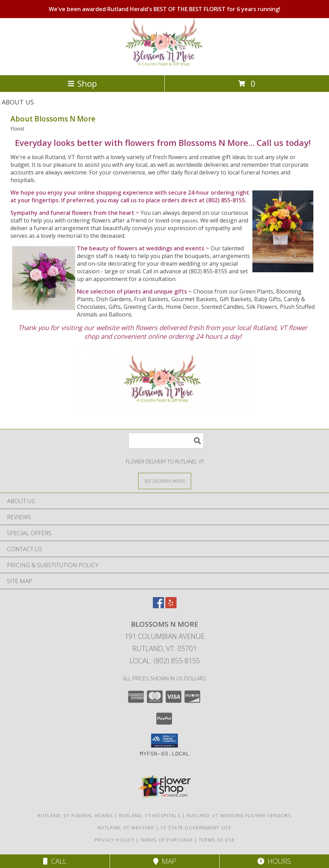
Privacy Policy (114, 840)
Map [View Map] (165, 861)
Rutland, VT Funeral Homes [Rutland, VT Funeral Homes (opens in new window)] (75, 815)
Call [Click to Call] (55, 861)
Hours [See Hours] (274, 861)
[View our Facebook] (158, 606)
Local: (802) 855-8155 (165, 661)
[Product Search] (166, 441)
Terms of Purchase (167, 840)
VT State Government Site (196, 828)
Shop (82, 83)
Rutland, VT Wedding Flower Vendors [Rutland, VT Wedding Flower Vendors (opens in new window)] (239, 815)
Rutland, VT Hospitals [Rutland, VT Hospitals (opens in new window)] (150, 815)
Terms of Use (217, 840)
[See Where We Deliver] (165, 481)
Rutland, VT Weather (126, 828)
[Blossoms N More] (164, 65)
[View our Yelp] (171, 606)
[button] (164, 741)
